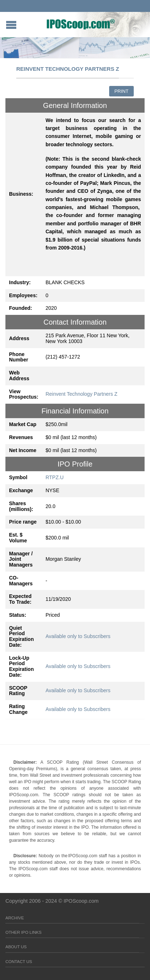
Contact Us (19, 962)
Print (121, 91)
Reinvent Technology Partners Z (82, 394)
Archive (15, 918)
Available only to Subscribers (78, 636)
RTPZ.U (55, 477)
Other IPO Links (23, 932)
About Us (16, 947)
